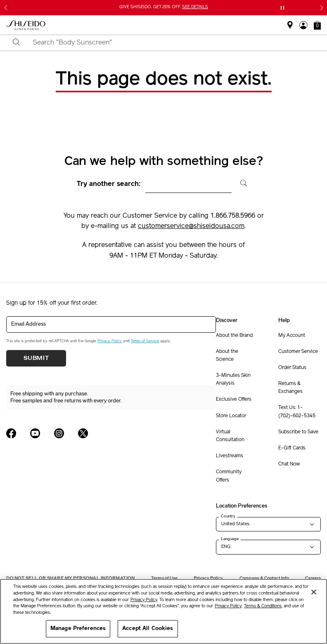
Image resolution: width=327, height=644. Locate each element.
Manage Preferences (78, 629)
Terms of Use (164, 578)
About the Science (227, 356)
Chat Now (289, 464)
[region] (163, 611)
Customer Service (298, 352)
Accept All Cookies (148, 629)
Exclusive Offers (234, 400)
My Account (292, 336)
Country (228, 516)
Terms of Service (145, 341)
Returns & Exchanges (290, 388)
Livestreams (230, 456)
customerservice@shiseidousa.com (191, 226)
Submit (36, 358)
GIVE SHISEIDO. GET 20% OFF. (164, 7)
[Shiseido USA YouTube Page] (35, 433)
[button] (317, 25)
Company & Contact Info (264, 578)
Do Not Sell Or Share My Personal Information (70, 578)
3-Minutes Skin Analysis (233, 380)
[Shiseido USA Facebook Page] (11, 433)
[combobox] (171, 43)
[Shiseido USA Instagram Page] (59, 433)
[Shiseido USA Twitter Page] (83, 433)
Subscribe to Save (298, 432)
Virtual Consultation (230, 436)
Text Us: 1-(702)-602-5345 (297, 412)
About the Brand (234, 336)
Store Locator (231, 416)
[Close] (314, 592)
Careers (313, 578)
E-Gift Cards (292, 448)
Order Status (292, 368)
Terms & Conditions (263, 606)
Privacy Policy (110, 341)
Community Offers (229, 476)
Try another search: (109, 184)
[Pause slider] (282, 8)
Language (230, 539)
